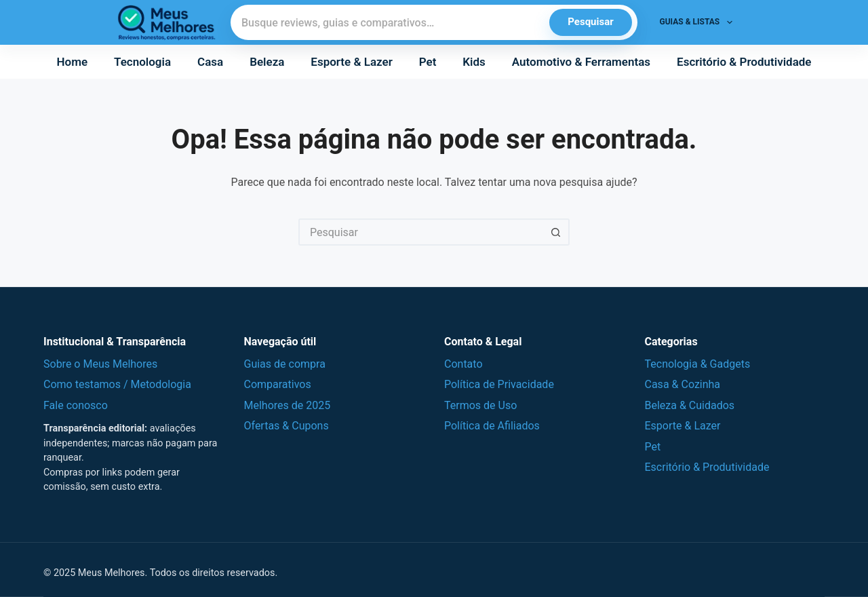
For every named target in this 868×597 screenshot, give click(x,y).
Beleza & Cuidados (690, 405)
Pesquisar (590, 22)
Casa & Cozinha (683, 384)
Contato (463, 364)
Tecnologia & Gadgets (698, 364)
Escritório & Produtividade (744, 62)
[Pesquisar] (390, 22)
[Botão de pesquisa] (556, 232)
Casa (210, 62)
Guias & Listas (699, 22)
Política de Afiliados (492, 426)
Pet (428, 62)
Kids (474, 62)
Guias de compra (285, 364)
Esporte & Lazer (351, 62)
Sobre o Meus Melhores (100, 364)
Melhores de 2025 (288, 405)
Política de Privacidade (499, 384)
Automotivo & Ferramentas (581, 62)
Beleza (267, 62)
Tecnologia (142, 62)
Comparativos (278, 384)
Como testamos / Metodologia (117, 384)
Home (73, 62)
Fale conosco (76, 405)
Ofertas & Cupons (287, 426)
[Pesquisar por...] (420, 232)
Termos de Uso (480, 405)
